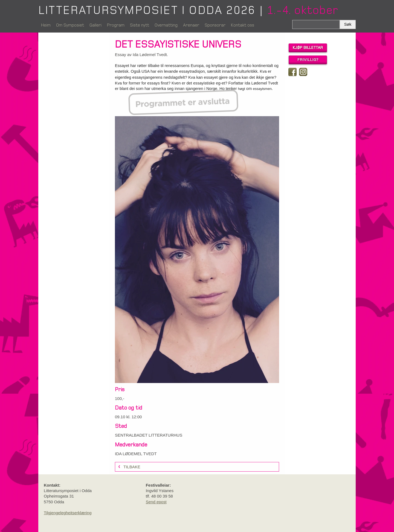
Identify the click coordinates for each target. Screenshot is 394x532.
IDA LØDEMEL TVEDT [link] (136, 454)
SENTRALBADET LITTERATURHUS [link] (149, 435)
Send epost (156, 502)
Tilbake (132, 467)
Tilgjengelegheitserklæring (68, 513)
